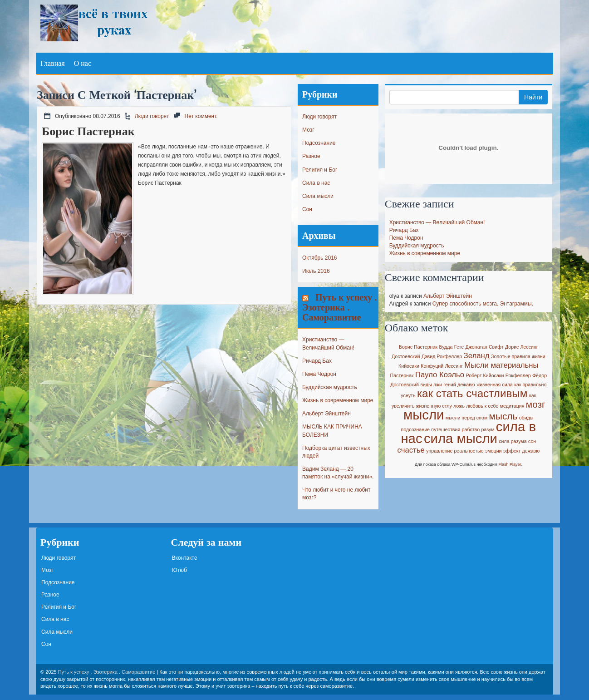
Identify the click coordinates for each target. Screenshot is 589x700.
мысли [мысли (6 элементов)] (424, 415)
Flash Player (510, 464)
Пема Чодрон (319, 374)
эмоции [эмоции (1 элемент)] (493, 451)
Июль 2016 (316, 271)
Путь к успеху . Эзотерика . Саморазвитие (339, 307)
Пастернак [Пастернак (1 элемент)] (402, 375)
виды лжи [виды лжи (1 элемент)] (431, 385)
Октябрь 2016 (320, 258)
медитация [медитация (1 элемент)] (512, 406)
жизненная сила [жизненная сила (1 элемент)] (495, 385)
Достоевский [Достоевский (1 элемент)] (406, 356)
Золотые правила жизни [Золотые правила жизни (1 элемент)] (518, 356)
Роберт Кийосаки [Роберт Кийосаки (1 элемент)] (485, 375)
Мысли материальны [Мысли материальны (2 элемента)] (501, 365)
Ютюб (180, 570)
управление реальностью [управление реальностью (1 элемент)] (455, 451)
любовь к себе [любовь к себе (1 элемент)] (482, 406)
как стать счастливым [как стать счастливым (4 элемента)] (472, 393)
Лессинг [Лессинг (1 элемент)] (454, 366)
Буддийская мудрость (330, 387)
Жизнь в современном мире (338, 400)
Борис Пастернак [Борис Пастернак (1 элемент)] (418, 347)
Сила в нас (316, 183)
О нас (83, 63)
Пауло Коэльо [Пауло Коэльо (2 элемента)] (440, 375)
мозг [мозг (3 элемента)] (536, 404)
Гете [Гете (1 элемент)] (459, 347)
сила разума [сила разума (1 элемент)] (513, 441)
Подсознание (319, 143)
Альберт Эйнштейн (326, 414)
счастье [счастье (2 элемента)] (411, 450)
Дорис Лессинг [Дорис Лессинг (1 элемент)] (522, 347)
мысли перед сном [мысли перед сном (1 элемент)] (466, 418)
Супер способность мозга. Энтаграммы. (483, 304)
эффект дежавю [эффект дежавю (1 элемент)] (521, 451)
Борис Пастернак (88, 131)
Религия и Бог (320, 170)
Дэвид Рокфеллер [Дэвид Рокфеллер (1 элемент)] (442, 356)
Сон (307, 209)
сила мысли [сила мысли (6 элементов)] (461, 438)
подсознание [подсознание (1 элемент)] (415, 429)
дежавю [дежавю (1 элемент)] (466, 385)
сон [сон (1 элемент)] (532, 441)
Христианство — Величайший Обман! (437, 222)
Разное (311, 156)
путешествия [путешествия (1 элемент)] (446, 429)
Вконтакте (185, 558)
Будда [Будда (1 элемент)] (446, 347)
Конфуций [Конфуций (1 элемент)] (432, 366)
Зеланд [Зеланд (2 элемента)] (477, 356)
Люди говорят (152, 116)
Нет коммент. (201, 116)
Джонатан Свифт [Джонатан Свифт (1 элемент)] (485, 347)
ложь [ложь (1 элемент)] (459, 406)
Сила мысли (318, 196)
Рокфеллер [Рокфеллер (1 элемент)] (518, 375)
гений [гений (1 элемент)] (449, 385)
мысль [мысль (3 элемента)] (503, 416)
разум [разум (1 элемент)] (488, 429)
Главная (53, 63)
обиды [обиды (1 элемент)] (526, 418)
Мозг (308, 130)
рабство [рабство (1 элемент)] (471, 429)
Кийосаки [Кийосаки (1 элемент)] (409, 366)
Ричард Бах (317, 361)
